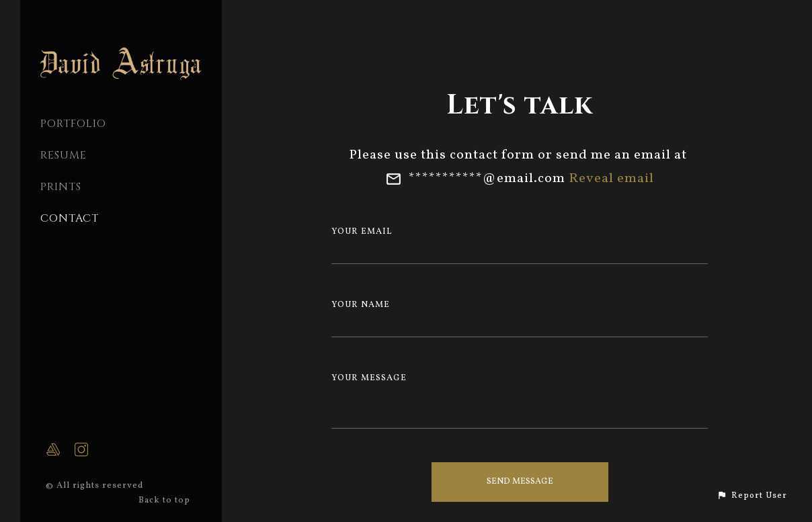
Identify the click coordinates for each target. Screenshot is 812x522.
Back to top (166, 501)
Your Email (362, 232)
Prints (61, 187)
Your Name (361, 305)
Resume (64, 155)
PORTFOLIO (73, 124)
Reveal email (611, 179)
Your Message (369, 378)
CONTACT (70, 218)
